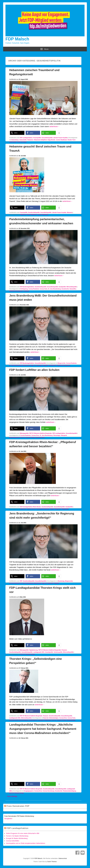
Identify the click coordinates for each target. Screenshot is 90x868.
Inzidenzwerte (33, 720)
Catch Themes (52, 862)
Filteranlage (57, 435)
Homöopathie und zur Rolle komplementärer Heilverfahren (26, 843)
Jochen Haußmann (62, 140)
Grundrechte (65, 289)
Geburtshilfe (23, 140)
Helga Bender (52, 140)
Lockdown (26, 291)
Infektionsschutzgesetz (16, 291)
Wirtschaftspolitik (72, 287)
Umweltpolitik (49, 652)
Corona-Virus (35, 435)
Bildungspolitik (24, 433)
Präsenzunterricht (14, 437)
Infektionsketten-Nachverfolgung (19, 720)
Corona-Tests (44, 289)
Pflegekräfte (65, 509)
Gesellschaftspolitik (34, 212)
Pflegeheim (58, 509)
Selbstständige (71, 720)
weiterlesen (54, 126)
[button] (17, 133)
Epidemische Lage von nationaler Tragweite (35, 365)
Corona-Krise (63, 718)
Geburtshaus (15, 140)
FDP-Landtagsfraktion (26, 138)
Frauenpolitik (37, 138)
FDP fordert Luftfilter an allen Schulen (34, 370)
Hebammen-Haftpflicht (40, 140)
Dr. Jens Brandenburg (55, 289)
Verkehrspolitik (58, 652)
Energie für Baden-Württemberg (17, 838)
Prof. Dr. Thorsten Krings (28, 437)
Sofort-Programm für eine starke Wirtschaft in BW (23, 833)
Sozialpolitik (62, 287)
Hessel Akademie (32, 215)
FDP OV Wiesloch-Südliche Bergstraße (41, 433)
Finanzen (64, 650)
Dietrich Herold (31, 509)
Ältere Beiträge (11, 796)
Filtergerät (64, 435)
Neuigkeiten (8, 819)
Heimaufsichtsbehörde (43, 509)
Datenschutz (63, 858)
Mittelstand (48, 720)
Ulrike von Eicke (22, 142)
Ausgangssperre (29, 791)
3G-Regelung (24, 289)
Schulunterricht (40, 437)
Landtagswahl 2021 (39, 652)
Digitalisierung (34, 650)
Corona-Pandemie (34, 289)
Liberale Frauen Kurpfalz (60, 138)
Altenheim (23, 509)
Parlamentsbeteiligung (69, 791)
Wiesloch (70, 212)
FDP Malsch (17, 39)
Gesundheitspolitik (47, 138)
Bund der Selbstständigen (51, 718)
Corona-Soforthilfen (13, 841)
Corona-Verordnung (48, 791)
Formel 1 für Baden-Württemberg (17, 836)
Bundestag (61, 581)
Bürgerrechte (62, 363)
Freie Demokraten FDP (18, 806)
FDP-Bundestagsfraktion (27, 287)
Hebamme (30, 140)
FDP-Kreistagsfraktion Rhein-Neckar (30, 507)
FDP (21, 581)
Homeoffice (73, 289)
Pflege (52, 509)
